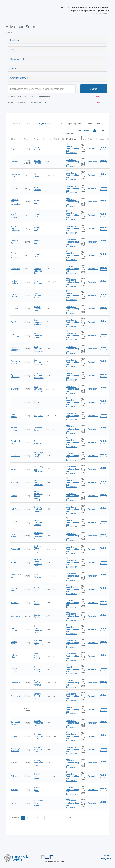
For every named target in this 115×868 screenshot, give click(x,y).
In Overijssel (16, 389)
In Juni (13, 563)
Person (37, 139)
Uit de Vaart (15, 456)
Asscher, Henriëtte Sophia (37, 295)
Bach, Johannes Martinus (38, 322)
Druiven (14, 496)
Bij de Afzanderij (15, 335)
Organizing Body (18, 78)
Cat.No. (57, 139)
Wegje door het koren (15, 723)
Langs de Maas (15, 589)
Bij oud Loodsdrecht (16, 349)
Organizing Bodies (74, 124)
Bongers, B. (15, 683)
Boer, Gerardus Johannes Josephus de (39, 629)
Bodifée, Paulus (37, 589)
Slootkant (15, 603)
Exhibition (15, 40)
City (90, 139)
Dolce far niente (14, 536)
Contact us (107, 856)
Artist (13, 50)
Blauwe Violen (14, 522)
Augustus (15, 763)
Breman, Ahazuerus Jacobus (38, 723)
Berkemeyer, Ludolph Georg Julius (39, 456)
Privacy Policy (106, 859)
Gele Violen (16, 509)
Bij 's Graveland (15, 376)
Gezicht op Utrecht (15, 175)
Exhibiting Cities (94, 124)
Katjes (13, 149)
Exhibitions (16, 124)
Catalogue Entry (18, 59)
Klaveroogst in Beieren (16, 750)
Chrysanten (15, 269)
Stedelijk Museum (104, 148)
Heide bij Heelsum (15, 282)
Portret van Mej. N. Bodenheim (16, 229)
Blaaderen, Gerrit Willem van (38, 469)
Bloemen (15, 309)
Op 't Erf (14, 322)
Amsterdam (93, 149)
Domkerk (15, 188)
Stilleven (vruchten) (15, 295)
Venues (58, 124)
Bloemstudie (16, 402)
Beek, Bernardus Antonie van (39, 349)
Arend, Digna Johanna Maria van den (38, 269)
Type (26, 139)
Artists (28, 124)
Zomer (14, 469)
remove (98, 97)
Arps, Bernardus (38, 282)
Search (94, 89)
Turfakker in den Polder (16, 362)
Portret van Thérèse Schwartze (15, 215)
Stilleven (14, 776)
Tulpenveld (15, 549)
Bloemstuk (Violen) (15, 669)
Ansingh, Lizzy (37, 202)
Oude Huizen (14, 629)
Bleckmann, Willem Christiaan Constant (39, 536)
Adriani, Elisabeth (37, 175)
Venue (13, 68)
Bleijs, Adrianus (37, 576)
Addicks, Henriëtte (37, 148)
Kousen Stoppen (14, 429)
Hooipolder (15, 736)
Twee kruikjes (14, 416)
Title (13, 139)
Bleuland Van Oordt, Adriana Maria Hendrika (38, 496)
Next (70, 818)
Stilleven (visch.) (14, 656)
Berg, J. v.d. (38, 416)
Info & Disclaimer (101, 14)
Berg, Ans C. (39, 402)
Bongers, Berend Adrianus (37, 683)
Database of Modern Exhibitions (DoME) (88, 9)
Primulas (14, 162)
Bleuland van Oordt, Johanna (38, 509)
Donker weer (14, 643)
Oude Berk (15, 616)
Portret (13, 803)
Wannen (14, 482)
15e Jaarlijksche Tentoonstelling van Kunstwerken (73, 149)
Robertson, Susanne (38, 429)
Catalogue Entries (43, 124)
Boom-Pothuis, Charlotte (37, 656)
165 (63, 818)
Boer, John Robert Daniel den (38, 643)
